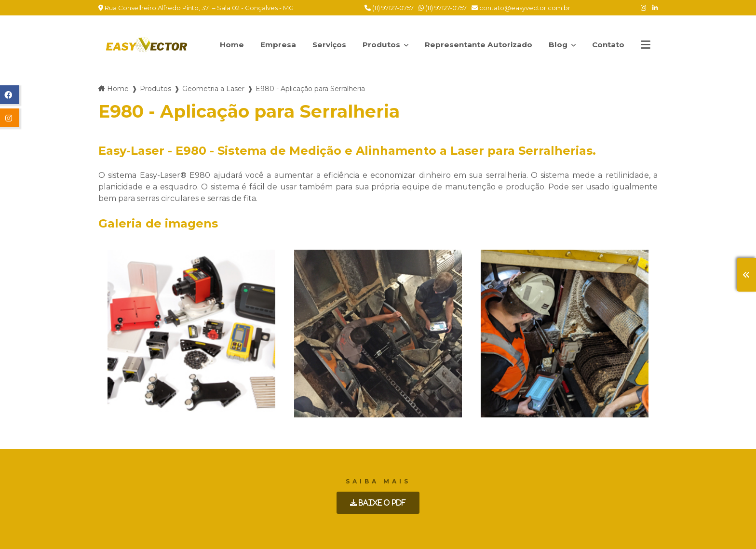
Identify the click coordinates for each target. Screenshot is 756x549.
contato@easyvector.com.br (521, 8)
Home (224, 45)
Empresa (271, 45)
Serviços (323, 45)
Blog (560, 40)
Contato (607, 45)
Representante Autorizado (475, 44)
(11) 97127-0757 (389, 8)
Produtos (380, 40)
